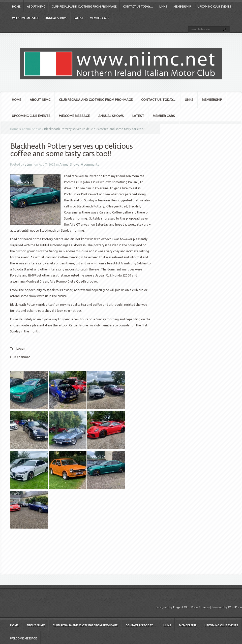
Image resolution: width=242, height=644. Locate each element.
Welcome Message (25, 18)
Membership (182, 7)
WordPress (235, 607)
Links (163, 7)
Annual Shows (56, 18)
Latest (78, 18)
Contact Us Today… (138, 7)
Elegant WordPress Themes (191, 607)
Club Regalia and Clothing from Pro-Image (84, 7)
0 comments (90, 164)
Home (16, 7)
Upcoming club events (214, 7)
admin (29, 164)
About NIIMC (36, 7)
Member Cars (99, 18)
